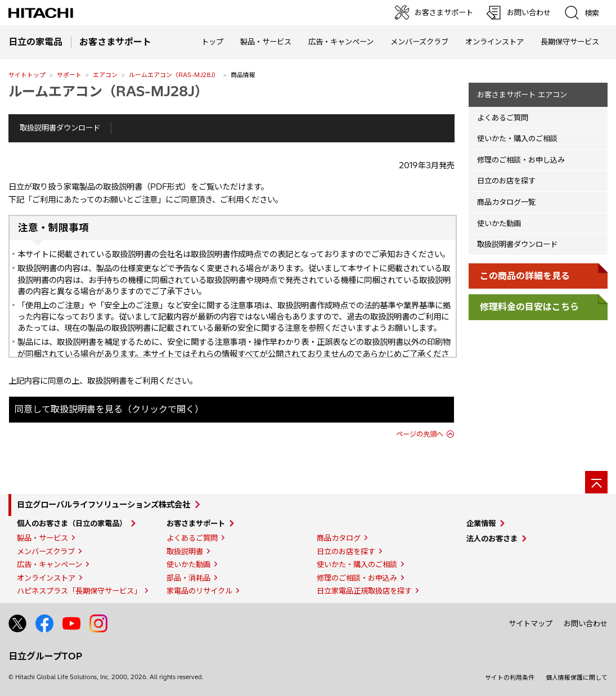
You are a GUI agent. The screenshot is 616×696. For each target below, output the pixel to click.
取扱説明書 (185, 551)
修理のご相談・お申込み (357, 578)
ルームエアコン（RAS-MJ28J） (174, 75)
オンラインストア (494, 42)
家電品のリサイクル (199, 591)
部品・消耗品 (188, 578)
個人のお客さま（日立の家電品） (72, 523)
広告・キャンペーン (50, 564)
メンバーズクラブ (419, 42)
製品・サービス (42, 538)
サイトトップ (27, 75)
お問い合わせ (586, 623)
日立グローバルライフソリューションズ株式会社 (104, 505)
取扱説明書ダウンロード (60, 128)
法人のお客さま (492, 538)
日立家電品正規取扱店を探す (364, 591)
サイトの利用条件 (510, 677)
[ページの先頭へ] (596, 482)
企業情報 (481, 523)
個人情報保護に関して (577, 677)
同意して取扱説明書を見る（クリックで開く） (109, 409)
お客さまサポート (196, 523)
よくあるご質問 (503, 118)
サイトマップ (530, 623)
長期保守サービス (570, 42)
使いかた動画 (499, 223)
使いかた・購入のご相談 (517, 138)
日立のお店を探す (506, 181)
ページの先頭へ (420, 434)
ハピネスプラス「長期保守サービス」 (79, 591)
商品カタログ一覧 (506, 202)
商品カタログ (339, 538)
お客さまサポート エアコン (522, 95)
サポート (69, 75)
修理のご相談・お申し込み (521, 160)
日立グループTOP (45, 656)
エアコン (105, 75)
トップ (212, 42)
